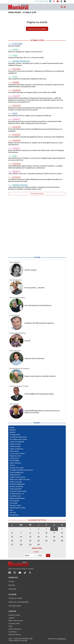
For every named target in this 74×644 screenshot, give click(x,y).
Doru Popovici (15, 262)
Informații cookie (15, 606)
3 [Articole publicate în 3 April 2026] (46, 529)
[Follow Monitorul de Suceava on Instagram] (15, 572)
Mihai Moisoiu (15, 351)
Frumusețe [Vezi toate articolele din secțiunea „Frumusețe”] (13, 503)
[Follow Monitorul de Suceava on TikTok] (25, 572)
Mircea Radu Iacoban (17, 297)
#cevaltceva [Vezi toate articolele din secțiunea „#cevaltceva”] (14, 515)
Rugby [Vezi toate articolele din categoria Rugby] (15, 156)
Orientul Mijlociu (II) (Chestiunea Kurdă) (39, 394)
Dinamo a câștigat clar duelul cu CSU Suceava (25, 52)
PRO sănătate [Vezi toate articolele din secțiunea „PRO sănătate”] (14, 461)
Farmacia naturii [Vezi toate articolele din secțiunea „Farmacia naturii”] (15, 505)
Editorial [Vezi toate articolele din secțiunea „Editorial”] (12, 432)
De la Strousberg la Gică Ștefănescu (38, 305)
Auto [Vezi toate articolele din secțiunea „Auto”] (11, 510)
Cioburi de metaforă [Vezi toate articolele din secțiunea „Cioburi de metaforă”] (17, 442)
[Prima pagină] (18, 7)
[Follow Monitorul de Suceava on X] (30, 572)
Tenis (10, 626)
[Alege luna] (30, 556)
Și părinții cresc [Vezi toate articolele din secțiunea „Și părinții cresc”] (15, 496)
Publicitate (12, 589)
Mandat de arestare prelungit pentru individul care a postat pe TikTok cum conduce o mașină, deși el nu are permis (35, 109)
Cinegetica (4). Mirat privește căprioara (39, 323)
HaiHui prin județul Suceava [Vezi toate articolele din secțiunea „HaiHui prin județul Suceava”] (20, 479)
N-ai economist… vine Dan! (35, 288)
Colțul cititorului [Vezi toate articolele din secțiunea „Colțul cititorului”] (15, 463)
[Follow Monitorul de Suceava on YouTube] (20, 572)
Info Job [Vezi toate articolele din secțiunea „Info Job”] (13, 512)
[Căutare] (62, 7)
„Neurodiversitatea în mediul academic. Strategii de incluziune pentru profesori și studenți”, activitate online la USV (34, 188)
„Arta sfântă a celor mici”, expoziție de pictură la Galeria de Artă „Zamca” (35, 174)
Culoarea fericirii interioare (34, 358)
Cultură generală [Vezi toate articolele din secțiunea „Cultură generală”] (15, 489)
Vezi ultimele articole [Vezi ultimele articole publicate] (37, 194)
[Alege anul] (41, 556)
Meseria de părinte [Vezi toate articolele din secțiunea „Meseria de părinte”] (16, 487)
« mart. (36, 552)
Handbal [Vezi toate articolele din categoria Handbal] (15, 50)
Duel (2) (27, 341)
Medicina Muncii (15, 635)
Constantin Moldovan (18, 333)
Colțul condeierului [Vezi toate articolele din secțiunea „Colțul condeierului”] (16, 449)
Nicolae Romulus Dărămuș (19, 368)
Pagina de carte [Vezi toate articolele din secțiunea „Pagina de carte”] (15, 456)
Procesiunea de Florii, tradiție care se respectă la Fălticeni (30, 116)
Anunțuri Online (14, 615)
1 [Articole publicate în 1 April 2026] (30, 529)
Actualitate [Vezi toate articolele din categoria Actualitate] (16, 69)
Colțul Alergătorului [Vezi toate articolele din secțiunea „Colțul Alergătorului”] (16, 472)
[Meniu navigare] (65, 7)
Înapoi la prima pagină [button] (37, 29)
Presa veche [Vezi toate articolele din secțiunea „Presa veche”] (14, 451)
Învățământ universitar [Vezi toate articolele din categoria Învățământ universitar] (20, 185)
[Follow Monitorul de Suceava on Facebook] (10, 572)
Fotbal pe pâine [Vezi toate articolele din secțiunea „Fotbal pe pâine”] (15, 446)
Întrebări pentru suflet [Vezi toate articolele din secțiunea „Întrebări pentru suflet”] (17, 508)
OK (48, 555)
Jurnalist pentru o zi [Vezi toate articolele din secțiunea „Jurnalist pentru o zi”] (17, 494)
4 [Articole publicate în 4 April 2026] (54, 529)
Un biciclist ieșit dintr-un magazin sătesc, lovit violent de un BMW (32, 92)
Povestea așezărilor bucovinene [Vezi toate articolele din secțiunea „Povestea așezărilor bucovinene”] (21, 470)
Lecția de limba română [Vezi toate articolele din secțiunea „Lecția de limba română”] (18, 491)
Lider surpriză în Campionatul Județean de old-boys (27, 79)
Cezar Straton (15, 315)
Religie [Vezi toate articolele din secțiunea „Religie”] (12, 428)
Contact (11, 581)
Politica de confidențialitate (19, 602)
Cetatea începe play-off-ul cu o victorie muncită (26, 58)
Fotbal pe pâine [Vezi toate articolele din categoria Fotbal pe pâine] (17, 44)
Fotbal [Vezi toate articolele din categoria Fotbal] (15, 56)
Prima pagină (15, 12)
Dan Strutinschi (15, 280)
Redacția (12, 585)
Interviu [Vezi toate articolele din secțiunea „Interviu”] (12, 465)
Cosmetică (12, 632)
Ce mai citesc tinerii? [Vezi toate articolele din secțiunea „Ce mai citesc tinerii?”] (17, 454)
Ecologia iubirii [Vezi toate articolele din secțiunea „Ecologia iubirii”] (15, 435)
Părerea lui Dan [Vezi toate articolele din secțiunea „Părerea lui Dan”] (15, 444)
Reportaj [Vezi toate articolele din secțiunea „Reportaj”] (13, 430)
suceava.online (14, 623)
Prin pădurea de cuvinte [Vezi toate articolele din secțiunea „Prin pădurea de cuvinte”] (18, 439)
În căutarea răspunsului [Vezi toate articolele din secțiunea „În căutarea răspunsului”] (18, 437)
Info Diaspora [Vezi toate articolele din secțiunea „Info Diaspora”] (14, 501)
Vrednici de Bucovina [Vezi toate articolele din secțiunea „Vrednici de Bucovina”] (17, 477)
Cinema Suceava (15, 629)
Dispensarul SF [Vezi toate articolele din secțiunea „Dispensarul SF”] (15, 475)
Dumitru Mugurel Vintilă (19, 386)
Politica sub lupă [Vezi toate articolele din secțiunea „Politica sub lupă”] (15, 482)
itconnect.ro (62, 639)
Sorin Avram (14, 404)
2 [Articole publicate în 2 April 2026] (39, 529)
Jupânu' (12, 618)
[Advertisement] (37, 226)
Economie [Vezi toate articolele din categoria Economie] (16, 83)
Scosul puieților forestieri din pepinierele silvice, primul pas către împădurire (36, 137)
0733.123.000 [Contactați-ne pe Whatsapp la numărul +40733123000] (41, 1)
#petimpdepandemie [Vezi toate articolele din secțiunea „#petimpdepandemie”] (17, 498)
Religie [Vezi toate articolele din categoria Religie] (15, 114)
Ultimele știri (29, 12)
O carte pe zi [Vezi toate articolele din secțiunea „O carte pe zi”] (14, 458)
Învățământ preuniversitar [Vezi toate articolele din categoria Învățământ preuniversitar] (21, 61)
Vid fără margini (14, 46)
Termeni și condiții (15, 598)
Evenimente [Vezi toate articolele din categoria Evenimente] (16, 96)
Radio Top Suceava (16, 621)
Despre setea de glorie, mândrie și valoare (40, 376)
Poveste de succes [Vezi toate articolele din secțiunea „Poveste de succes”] (17, 468)
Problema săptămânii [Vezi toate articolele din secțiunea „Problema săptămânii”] (17, 484)
